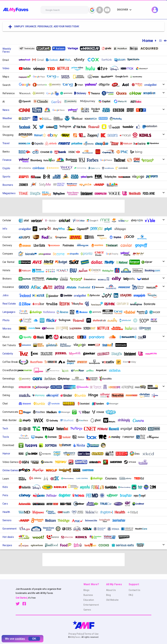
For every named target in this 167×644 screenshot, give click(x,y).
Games (87, 610)
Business (88, 595)
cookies (20, 639)
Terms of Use (91, 634)
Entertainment (91, 605)
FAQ (131, 595)
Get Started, (22, 598)
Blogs (86, 590)
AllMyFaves (75, 637)
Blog (109, 595)
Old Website (112, 600)
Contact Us (134, 590)
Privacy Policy (76, 634)
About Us (111, 590)
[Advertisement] (83, 206)
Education (89, 600)
